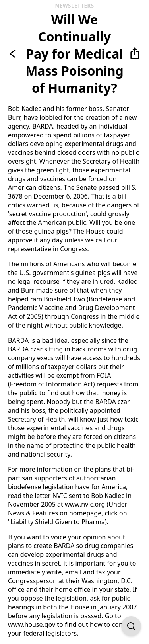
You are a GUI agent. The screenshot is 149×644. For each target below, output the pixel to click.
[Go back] (14, 54)
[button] (135, 54)
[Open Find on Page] (131, 626)
